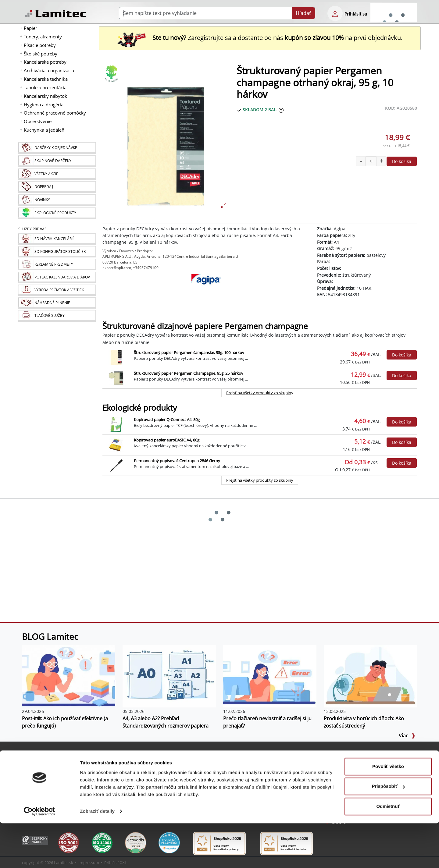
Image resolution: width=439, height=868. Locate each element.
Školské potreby (41, 54)
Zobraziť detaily (97, 856)
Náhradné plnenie (250, 793)
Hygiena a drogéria (44, 105)
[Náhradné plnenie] (57, 303)
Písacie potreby (40, 45)
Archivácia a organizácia (49, 70)
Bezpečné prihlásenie (52, 771)
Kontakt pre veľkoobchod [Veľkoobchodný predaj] (357, 779)
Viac (407, 735)
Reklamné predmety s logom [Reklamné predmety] (260, 771)
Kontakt (339, 771)
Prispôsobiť (388, 831)
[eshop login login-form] (335, 13)
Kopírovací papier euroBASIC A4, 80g (167, 440)
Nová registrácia (46, 764)
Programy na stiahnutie (154, 793)
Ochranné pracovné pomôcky (55, 113)
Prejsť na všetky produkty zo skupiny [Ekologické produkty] (260, 480)
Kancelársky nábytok (45, 96)
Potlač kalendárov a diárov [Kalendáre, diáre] (258, 779)
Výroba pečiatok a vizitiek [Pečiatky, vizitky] (257, 786)
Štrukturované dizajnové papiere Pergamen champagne (205, 326)
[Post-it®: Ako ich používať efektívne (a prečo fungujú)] (69, 676)
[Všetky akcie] (57, 174)
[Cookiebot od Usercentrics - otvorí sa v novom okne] (39, 856)
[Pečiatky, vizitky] (57, 290)
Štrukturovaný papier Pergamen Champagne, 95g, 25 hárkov (189, 373)
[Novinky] (57, 200)
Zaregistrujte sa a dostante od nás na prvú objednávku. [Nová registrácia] (260, 38)
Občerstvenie (38, 121)
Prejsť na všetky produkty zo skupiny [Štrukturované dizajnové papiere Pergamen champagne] (260, 393)
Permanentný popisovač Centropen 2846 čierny (177, 461)
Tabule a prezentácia (45, 87)
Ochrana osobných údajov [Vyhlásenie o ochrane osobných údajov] (358, 793)
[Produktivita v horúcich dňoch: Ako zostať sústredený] (370, 676)
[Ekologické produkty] (57, 213)
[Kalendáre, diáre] (57, 277)
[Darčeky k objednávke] (57, 148)
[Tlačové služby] (57, 316)
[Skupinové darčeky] (57, 161)
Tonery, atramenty (43, 37)
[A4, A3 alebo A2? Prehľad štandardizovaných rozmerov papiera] (169, 676)
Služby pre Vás (243, 754)
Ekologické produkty (140, 408)
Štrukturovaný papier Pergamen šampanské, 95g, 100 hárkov (189, 353)
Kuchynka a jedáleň (44, 130)
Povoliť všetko (388, 811)
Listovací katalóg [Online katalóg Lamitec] (147, 786)
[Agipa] (206, 289)
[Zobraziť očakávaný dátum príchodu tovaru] (281, 110)
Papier (30, 28)
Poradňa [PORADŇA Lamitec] (139, 779)
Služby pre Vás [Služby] (32, 229)
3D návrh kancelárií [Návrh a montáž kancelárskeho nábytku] (251, 764)
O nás (338, 764)
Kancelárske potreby (45, 62)
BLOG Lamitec (50, 636)
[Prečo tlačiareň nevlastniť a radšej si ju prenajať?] (270, 676)
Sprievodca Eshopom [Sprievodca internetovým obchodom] (152, 764)
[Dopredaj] (57, 187)
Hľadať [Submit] (303, 13)
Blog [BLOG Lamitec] (135, 771)
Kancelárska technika (46, 79)
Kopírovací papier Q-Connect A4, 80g (167, 420)
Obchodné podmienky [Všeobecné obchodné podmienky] (354, 786)
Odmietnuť (388, 851)
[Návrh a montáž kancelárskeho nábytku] (57, 239)
